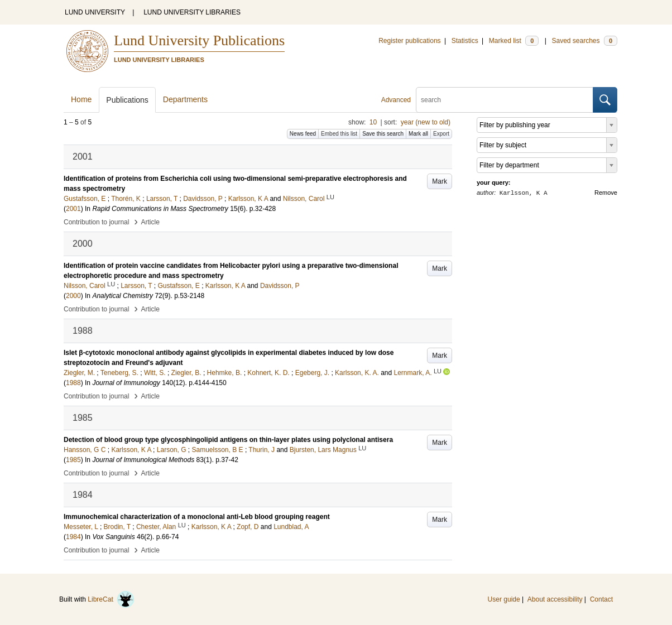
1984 (73, 537)
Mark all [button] (418, 134)
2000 (73, 296)
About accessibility (555, 599)
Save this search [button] (383, 134)
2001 (73, 209)
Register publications (409, 41)
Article (150, 222)
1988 (73, 383)
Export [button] (441, 134)
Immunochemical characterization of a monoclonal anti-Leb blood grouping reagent (197, 517)
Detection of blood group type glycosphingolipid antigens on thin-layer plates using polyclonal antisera (228, 440)
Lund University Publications (199, 40)
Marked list (514, 41)
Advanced (396, 100)
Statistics (465, 41)
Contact (601, 599)
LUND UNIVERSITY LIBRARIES (192, 12)
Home (81, 99)
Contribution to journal (96, 222)
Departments (185, 99)
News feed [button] (303, 134)
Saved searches (584, 41)
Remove (606, 193)
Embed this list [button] (339, 134)
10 (373, 122)
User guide (504, 599)
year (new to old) (426, 122)
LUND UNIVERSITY (95, 12)
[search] (505, 100)
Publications (127, 100)
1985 (73, 460)
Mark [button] (440, 181)
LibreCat (111, 599)
